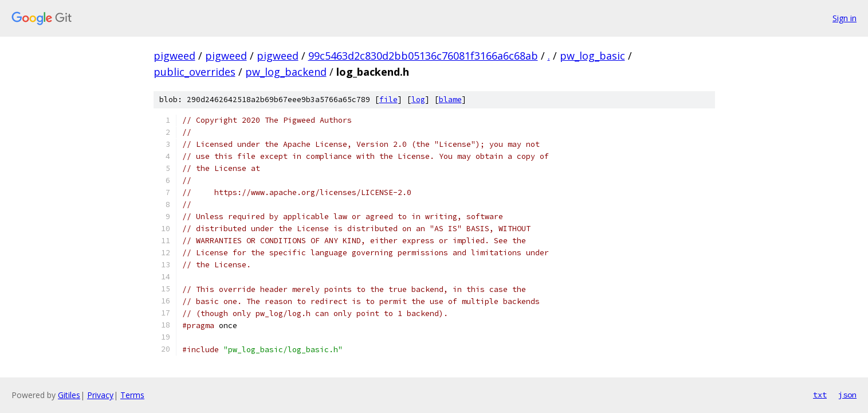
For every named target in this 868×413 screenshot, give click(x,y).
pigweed (174, 56)
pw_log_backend (286, 72)
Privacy (100, 395)
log (418, 100)
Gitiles (69, 395)
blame (450, 100)
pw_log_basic (592, 56)
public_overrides (195, 72)
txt (820, 395)
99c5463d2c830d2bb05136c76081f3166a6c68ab (423, 56)
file (388, 100)
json (847, 395)
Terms (132, 395)
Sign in (845, 18)
